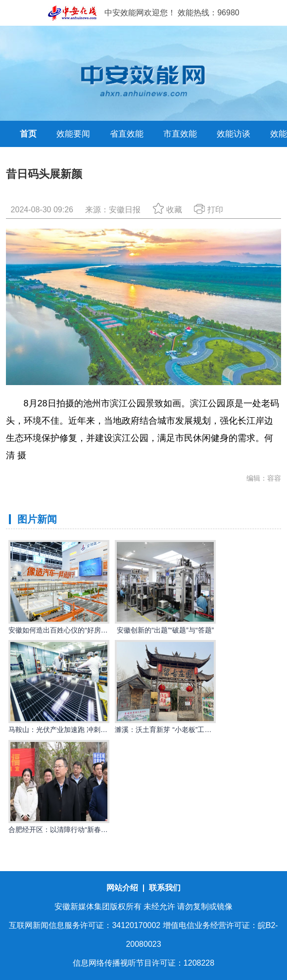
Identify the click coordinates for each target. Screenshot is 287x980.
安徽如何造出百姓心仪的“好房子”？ (63, 630)
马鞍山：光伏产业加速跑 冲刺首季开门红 (72, 730)
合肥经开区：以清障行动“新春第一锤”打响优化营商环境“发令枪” (107, 830)
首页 (28, 134)
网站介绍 (123, 888)
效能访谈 (234, 134)
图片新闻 (37, 519)
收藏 (167, 210)
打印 (209, 210)
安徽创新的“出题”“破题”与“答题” (165, 630)
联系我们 (165, 888)
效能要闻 (73, 134)
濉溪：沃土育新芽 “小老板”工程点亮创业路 (180, 730)
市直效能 (180, 134)
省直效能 (127, 134)
